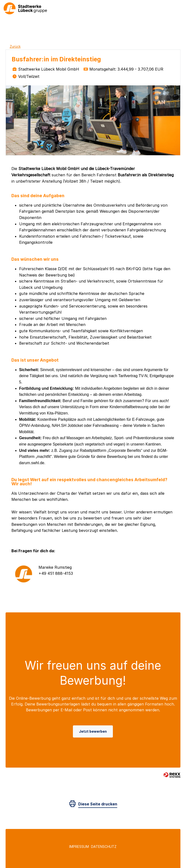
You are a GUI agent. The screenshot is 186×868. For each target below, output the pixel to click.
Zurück (15, 46)
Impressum (79, 847)
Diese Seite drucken (98, 804)
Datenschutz (104, 847)
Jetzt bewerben (93, 731)
